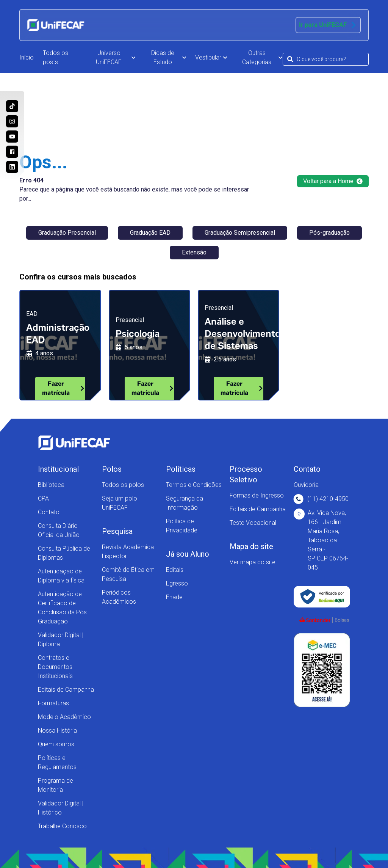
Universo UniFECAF (116, 57)
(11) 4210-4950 (321, 499)
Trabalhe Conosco (62, 826)
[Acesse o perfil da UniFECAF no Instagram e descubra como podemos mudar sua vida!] (12, 121)
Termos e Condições (194, 485)
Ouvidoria (306, 485)
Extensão (194, 252)
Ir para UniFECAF (328, 25)
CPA (43, 498)
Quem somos (56, 744)
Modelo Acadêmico (64, 717)
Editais (175, 570)
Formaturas (53, 703)
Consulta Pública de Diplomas (64, 553)
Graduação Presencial (67, 233)
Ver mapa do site (253, 562)
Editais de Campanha (66, 690)
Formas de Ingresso (257, 495)
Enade (174, 597)
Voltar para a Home (333, 181)
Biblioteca (51, 485)
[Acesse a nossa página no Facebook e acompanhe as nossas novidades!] (12, 152)
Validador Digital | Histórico (61, 808)
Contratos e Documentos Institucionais (55, 667)
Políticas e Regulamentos (57, 762)
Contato (49, 512)
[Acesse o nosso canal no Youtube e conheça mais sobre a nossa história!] (12, 137)
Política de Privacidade (182, 526)
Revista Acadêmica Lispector (128, 552)
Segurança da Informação (185, 503)
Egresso (177, 583)
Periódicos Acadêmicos (119, 597)
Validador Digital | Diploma (61, 640)
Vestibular (211, 57)
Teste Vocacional (253, 523)
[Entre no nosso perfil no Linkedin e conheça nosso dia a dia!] (12, 167)
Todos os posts (56, 57)
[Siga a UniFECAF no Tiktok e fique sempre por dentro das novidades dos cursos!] (12, 106)
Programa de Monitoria (56, 785)
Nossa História (57, 731)
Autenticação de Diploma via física (61, 576)
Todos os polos (123, 485)
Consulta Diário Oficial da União (59, 530)
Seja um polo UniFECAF (120, 503)
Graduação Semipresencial (240, 233)
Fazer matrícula (63, 388)
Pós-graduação (329, 233)
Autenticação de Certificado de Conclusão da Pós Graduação (62, 608)
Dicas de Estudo (169, 57)
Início (27, 57)
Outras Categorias (262, 57)
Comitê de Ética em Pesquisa (128, 574)
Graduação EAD (150, 233)
